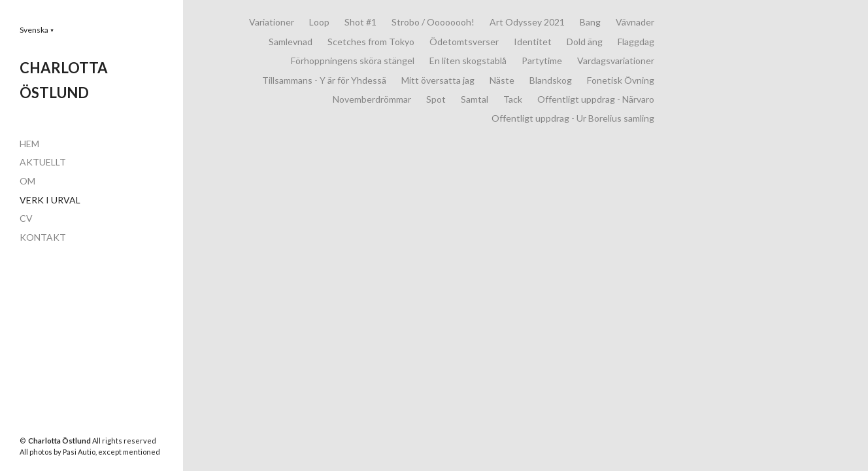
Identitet (533, 42)
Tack (513, 99)
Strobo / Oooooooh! (433, 22)
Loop (319, 22)
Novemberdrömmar (372, 99)
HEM (29, 144)
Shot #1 (360, 22)
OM (27, 181)
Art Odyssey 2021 (527, 22)
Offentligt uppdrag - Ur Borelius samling (573, 118)
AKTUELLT (43, 162)
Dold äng (585, 42)
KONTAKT (43, 237)
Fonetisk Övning (621, 80)
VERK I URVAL (50, 200)
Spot (436, 99)
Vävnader (635, 22)
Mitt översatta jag (438, 80)
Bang (590, 22)
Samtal (475, 99)
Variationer (272, 22)
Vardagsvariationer (616, 61)
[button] (37, 30)
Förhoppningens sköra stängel (353, 61)
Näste (502, 80)
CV (26, 218)
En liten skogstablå (468, 61)
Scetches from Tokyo (371, 42)
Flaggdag (636, 42)
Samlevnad (291, 42)
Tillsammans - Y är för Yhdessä (324, 80)
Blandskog (551, 80)
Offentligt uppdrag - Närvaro (596, 99)
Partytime (542, 61)
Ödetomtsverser (464, 42)
